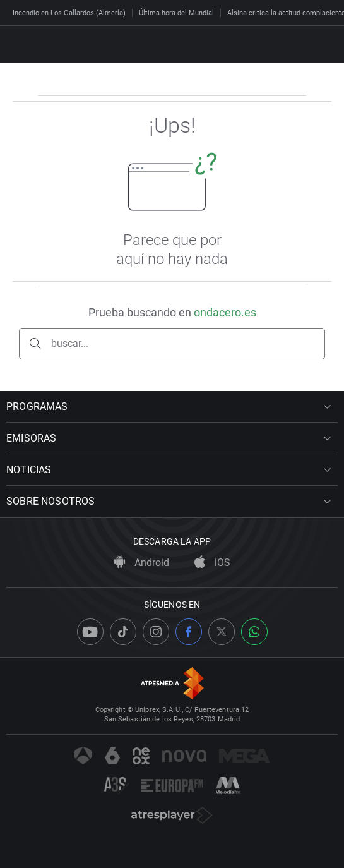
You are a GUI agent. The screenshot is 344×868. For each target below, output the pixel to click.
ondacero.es (225, 312)
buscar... (70, 343)
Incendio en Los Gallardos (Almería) (69, 13)
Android (142, 563)
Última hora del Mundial (176, 13)
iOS (212, 563)
